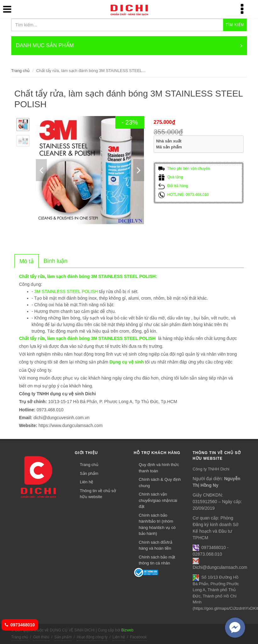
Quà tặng (171, 177)
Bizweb (127, 630)
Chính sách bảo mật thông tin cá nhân (157, 560)
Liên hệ (119, 637)
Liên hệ (86, 482)
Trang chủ (21, 71)
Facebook (138, 637)
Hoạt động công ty (92, 637)
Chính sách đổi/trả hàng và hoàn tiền (156, 545)
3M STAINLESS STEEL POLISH (66, 291)
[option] (23, 125)
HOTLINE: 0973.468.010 (184, 195)
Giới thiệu (41, 637)
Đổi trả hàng (173, 186)
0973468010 (20, 625)
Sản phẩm (63, 637)
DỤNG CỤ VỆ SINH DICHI (120, 9)
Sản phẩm (89, 473)
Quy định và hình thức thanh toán (159, 468)
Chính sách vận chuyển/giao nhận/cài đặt (158, 500)
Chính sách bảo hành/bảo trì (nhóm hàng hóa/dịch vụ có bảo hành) (157, 525)
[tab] (27, 261)
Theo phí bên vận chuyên (184, 169)
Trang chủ (89, 465)
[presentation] (27, 261)
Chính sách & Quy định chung (160, 483)
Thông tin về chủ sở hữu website (98, 494)
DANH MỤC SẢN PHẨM (129, 46)
